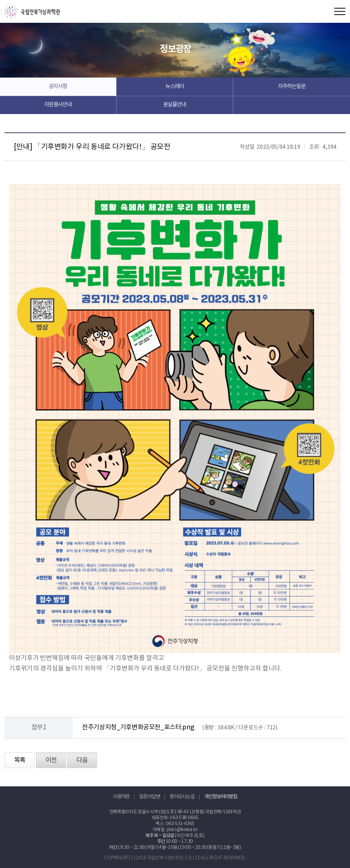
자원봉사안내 (58, 105)
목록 (20, 760)
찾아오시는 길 (182, 797)
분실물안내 (175, 105)
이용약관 (121, 797)
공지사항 (58, 86)
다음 (82, 760)
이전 (51, 760)
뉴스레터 (175, 86)
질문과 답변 (149, 797)
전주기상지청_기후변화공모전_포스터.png (138, 728)
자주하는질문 (292, 86)
